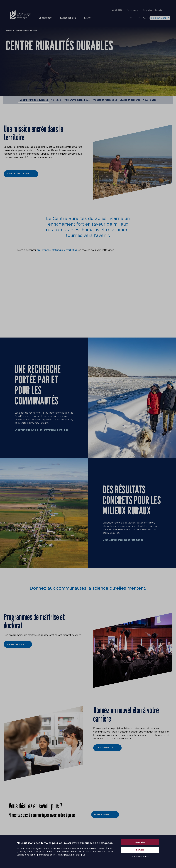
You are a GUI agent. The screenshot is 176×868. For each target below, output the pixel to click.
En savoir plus (78, 855)
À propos (56, 100)
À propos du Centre (19, 174)
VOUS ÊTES (117, 10)
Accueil (9, 31)
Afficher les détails (140, 857)
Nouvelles (148, 10)
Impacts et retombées (105, 100)
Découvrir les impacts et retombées (123, 540)
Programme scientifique (77, 100)
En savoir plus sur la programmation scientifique (41, 430)
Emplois (158, 10)
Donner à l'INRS (159, 18)
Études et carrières (130, 100)
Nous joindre (133, 10)
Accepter (140, 842)
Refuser (140, 850)
